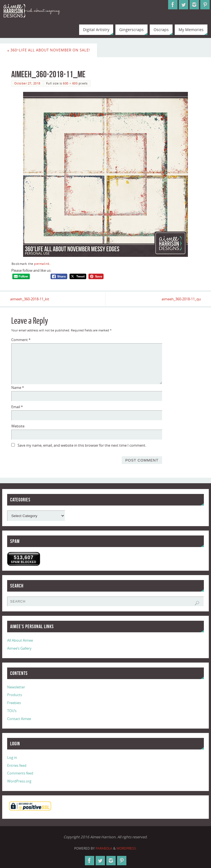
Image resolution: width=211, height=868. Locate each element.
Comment (21, 340)
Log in (12, 757)
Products (15, 695)
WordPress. (127, 848)
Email (17, 407)
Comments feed (20, 773)
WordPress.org (19, 781)
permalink (42, 264)
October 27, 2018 (27, 83)
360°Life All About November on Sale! (49, 50)
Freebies (14, 703)
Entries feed (17, 765)
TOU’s (12, 711)
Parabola (104, 848)
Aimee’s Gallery (19, 648)
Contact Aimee (19, 719)
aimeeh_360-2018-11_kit (31, 299)
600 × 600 (70, 83)
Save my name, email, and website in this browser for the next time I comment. (82, 445)
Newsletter (16, 687)
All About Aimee (20, 640)
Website (18, 426)
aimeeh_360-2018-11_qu (180, 299)
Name (18, 388)
